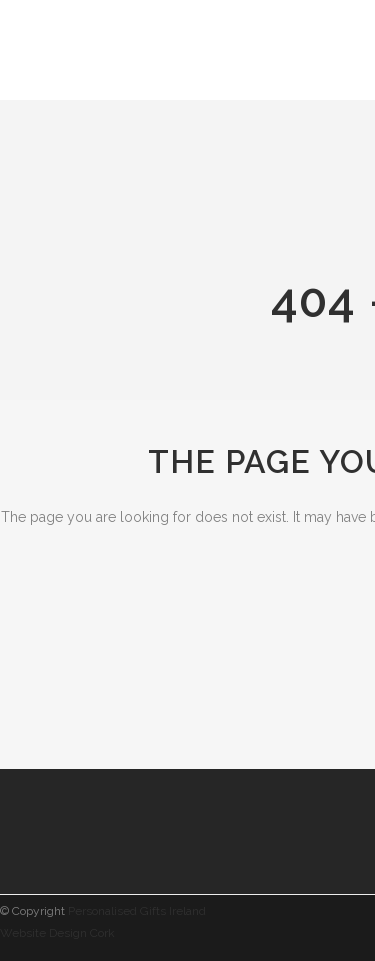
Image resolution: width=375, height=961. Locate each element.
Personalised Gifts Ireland (137, 911)
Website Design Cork (57, 933)
